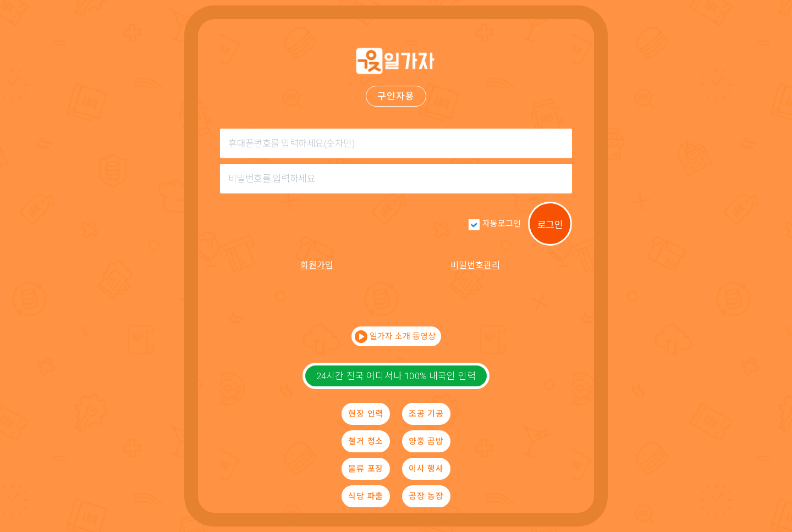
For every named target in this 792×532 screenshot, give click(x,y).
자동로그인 (502, 224)
